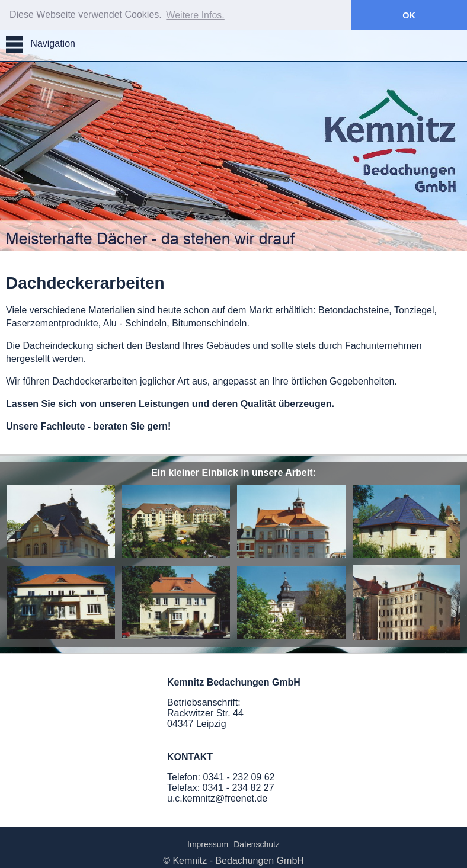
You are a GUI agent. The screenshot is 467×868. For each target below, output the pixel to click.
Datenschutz (257, 844)
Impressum (208, 844)
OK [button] (409, 15)
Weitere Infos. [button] (195, 15)
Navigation (41, 44)
